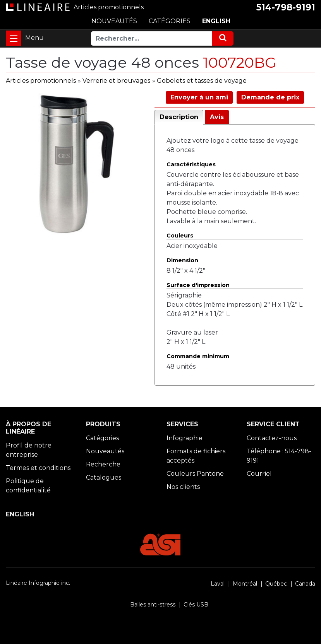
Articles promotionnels (41, 81)
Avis (217, 117)
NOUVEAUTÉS (114, 21)
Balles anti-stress (153, 605)
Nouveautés (105, 451)
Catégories (102, 438)
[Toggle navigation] (14, 38)
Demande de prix (270, 97)
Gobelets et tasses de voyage (202, 81)
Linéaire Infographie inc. (38, 583)
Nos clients (183, 487)
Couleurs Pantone (195, 474)
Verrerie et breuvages (116, 81)
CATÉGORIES (170, 21)
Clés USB (196, 605)
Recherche (103, 464)
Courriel (259, 474)
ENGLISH (216, 21)
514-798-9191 (286, 7)
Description (179, 117)
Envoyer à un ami (199, 97)
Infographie (185, 438)
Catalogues (104, 477)
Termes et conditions (38, 468)
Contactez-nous (272, 438)
